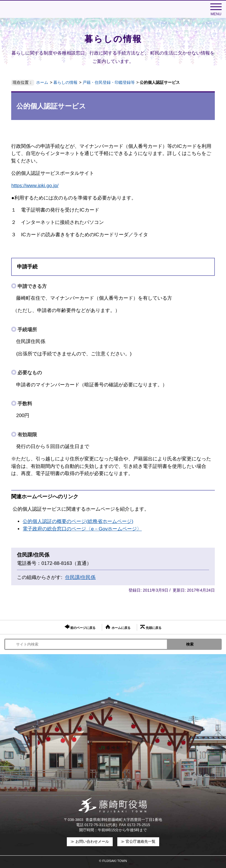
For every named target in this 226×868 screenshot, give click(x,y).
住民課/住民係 (80, 577)
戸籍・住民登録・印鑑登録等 (109, 82)
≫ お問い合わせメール (90, 841)
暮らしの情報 (65, 82)
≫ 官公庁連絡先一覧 (138, 841)
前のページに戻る (80, 627)
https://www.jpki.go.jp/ (35, 186)
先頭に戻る (151, 627)
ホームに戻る (118, 627)
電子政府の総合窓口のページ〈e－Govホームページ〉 (82, 529)
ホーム (42, 82)
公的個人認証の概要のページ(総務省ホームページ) (78, 521)
